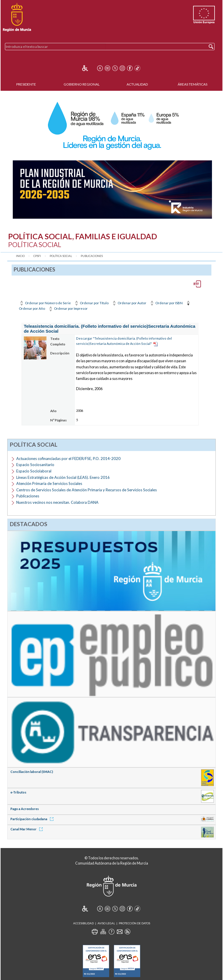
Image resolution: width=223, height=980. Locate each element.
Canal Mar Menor (28, 829)
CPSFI (37, 256)
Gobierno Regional (82, 84)
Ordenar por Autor (129, 303)
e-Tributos (18, 792)
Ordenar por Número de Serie (45, 303)
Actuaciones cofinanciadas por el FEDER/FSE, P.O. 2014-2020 (68, 459)
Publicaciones (92, 256)
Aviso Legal (106, 923)
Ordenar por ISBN (166, 303)
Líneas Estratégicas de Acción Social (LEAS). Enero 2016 (63, 477)
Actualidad (137, 84)
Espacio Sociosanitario (35, 465)
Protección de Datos (134, 923)
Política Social (61, 256)
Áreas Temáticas (193, 84)
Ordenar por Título (91, 303)
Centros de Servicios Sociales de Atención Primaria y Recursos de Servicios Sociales (87, 490)
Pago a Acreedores (25, 809)
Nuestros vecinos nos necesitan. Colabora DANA (57, 502)
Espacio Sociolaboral (34, 471)
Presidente (26, 84)
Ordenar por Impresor (68, 308)
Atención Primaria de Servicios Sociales (49, 483)
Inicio (20, 256)
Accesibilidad (83, 923)
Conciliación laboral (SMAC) (32, 772)
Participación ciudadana (33, 819)
